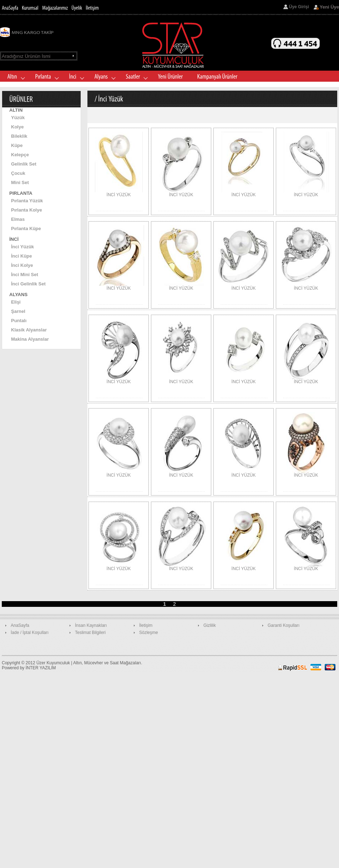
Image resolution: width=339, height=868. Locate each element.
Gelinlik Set (24, 164)
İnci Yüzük (22, 247)
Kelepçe (20, 155)
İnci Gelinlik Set (28, 284)
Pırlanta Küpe (26, 229)
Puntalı (19, 321)
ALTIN (16, 110)
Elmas (18, 219)
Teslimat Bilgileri (90, 633)
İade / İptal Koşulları (30, 633)
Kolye (17, 127)
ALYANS (18, 295)
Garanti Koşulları (284, 625)
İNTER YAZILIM (41, 668)
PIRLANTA (21, 193)
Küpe (17, 145)
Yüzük (18, 118)
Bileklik (19, 136)
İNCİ (14, 239)
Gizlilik (210, 625)
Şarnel (18, 311)
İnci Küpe (22, 256)
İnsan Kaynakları (91, 625)
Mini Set (20, 182)
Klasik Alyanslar (29, 330)
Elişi (16, 302)
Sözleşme (149, 633)
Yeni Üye (329, 7)
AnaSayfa (20, 625)
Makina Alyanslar (30, 339)
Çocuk (18, 173)
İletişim (146, 625)
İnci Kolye (22, 265)
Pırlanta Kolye (27, 210)
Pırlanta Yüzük (27, 201)
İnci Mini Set (25, 275)
